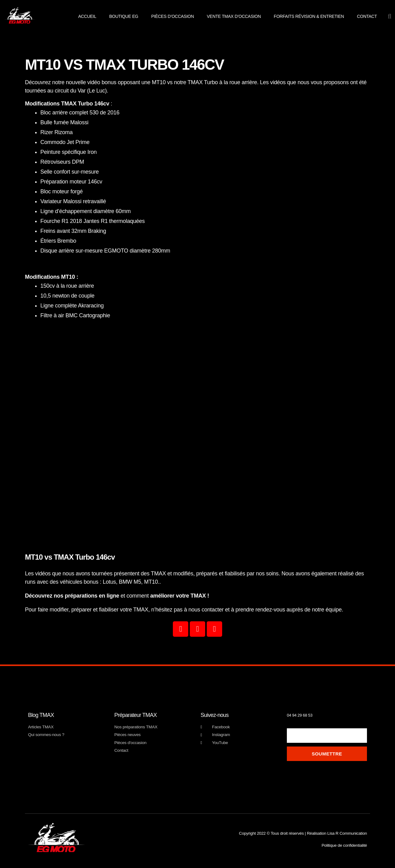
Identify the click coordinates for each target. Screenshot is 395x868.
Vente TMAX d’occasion (234, 16)
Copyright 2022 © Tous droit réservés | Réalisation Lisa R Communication (305, 833)
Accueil (87, 16)
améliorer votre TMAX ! (179, 596)
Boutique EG (124, 16)
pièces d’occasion (173, 16)
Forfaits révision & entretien (309, 16)
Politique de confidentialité (345, 845)
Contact (367, 16)
